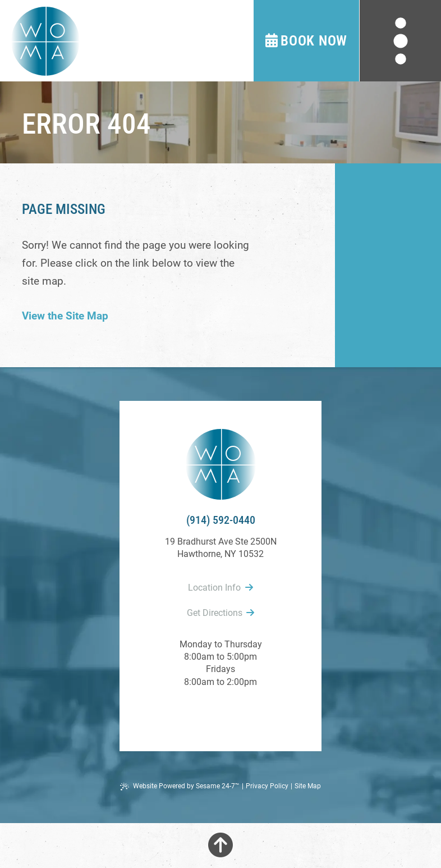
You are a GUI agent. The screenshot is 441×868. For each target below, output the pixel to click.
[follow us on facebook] (196, 712)
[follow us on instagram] (245, 712)
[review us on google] (220, 712)
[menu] (400, 41)
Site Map (308, 786)
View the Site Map (65, 316)
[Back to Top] (220, 846)
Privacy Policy (267, 786)
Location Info (220, 588)
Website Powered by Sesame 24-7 (180, 786)
